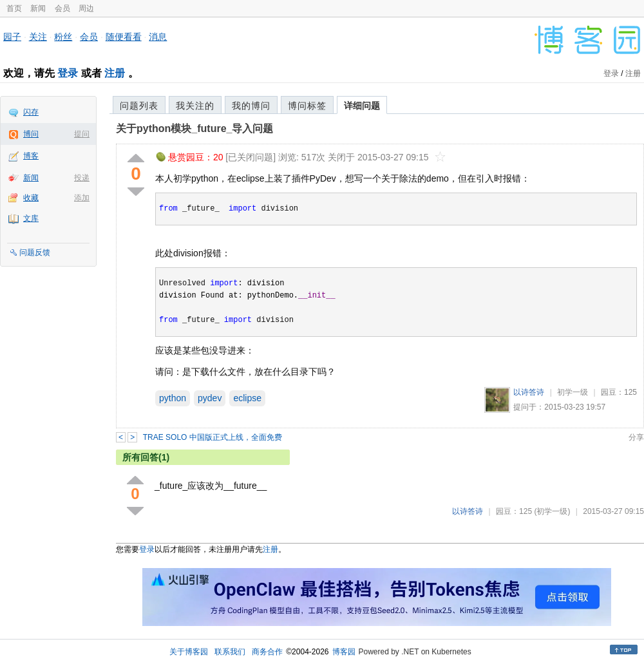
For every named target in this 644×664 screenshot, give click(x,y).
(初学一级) (552, 511)
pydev (210, 398)
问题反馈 (35, 252)
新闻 (38, 8)
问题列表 (139, 106)
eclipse (247, 398)
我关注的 (195, 106)
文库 (31, 218)
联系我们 (230, 652)
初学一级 (573, 392)
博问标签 (307, 106)
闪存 (31, 112)
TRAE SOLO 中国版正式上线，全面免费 (213, 437)
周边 (86, 8)
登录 (68, 73)
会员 (62, 8)
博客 (31, 156)
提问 (82, 134)
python (173, 398)
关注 (38, 37)
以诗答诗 (529, 392)
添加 (82, 198)
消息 (158, 37)
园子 (12, 37)
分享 (636, 437)
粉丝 (63, 37)
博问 (31, 134)
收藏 (31, 198)
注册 (115, 73)
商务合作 (267, 652)
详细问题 (362, 106)
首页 (14, 8)
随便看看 (124, 37)
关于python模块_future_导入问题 (194, 128)
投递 (82, 178)
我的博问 (251, 106)
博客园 (344, 652)
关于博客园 (189, 652)
